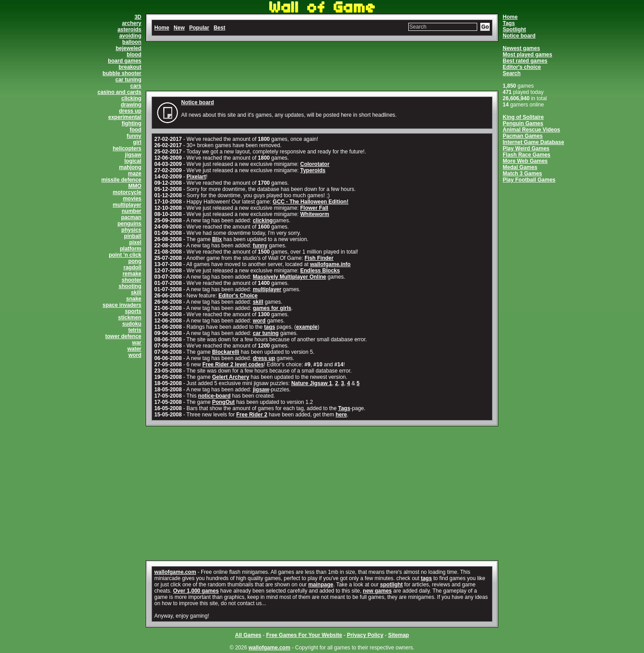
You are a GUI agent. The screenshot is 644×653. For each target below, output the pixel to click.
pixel (135, 242)
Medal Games (520, 167)
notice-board (214, 396)
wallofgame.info (330, 264)
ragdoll (132, 267)
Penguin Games (523, 123)
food (136, 130)
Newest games (521, 48)
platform (131, 249)
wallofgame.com (175, 572)
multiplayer (127, 205)
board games (125, 61)
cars (136, 86)
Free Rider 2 (252, 415)
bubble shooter (122, 73)
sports (133, 311)
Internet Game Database (533, 142)
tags (270, 327)
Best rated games (525, 61)
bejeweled (129, 48)
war (137, 343)
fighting (131, 123)
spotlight (392, 585)
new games (377, 591)
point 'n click (125, 255)
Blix (217, 239)
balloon (132, 42)
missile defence (121, 180)
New (179, 28)
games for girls (272, 308)
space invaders (122, 305)
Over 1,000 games (196, 591)
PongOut (223, 402)
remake (132, 274)
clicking (131, 98)
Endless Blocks (320, 271)
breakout (130, 67)
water (134, 349)
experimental (125, 117)
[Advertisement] (322, 66)
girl (137, 142)
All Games (248, 635)
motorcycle (127, 192)
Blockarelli (226, 352)
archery (132, 23)
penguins (129, 224)
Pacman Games (523, 136)
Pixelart (196, 177)
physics (131, 230)
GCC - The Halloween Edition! (311, 202)
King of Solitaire (523, 117)
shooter (131, 280)
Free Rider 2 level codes (233, 365)
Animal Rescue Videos (532, 130)
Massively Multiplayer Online (289, 277)
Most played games (527, 55)
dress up (130, 111)
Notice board (519, 36)
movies (132, 199)
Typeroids (313, 170)
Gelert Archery (231, 377)
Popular (199, 28)
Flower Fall (314, 208)
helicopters (127, 148)
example (307, 327)
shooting (130, 286)
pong (135, 261)
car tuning (128, 80)
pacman (131, 217)
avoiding (130, 36)
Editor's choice (522, 67)
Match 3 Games (522, 174)
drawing (131, 105)
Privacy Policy (365, 635)
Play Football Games (529, 180)
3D (138, 17)
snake (134, 299)
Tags (509, 23)
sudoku (132, 324)
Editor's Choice (238, 296)
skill (136, 293)
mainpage (321, 585)
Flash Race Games (527, 155)
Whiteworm (315, 214)
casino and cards (119, 92)
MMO (135, 186)
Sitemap (399, 635)
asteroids (129, 30)
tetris (135, 330)
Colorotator (315, 164)
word (135, 355)
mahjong (130, 167)
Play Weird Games (526, 148)
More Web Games (525, 161)
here (341, 415)
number (131, 211)
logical (133, 161)
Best (220, 28)
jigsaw (133, 155)
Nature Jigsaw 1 (311, 383)
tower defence (123, 336)
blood (134, 55)
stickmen (130, 318)
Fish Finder (319, 258)
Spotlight (514, 30)
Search (512, 73)
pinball (133, 236)
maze (135, 174)
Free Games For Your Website (304, 635)
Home (510, 17)
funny (134, 136)
